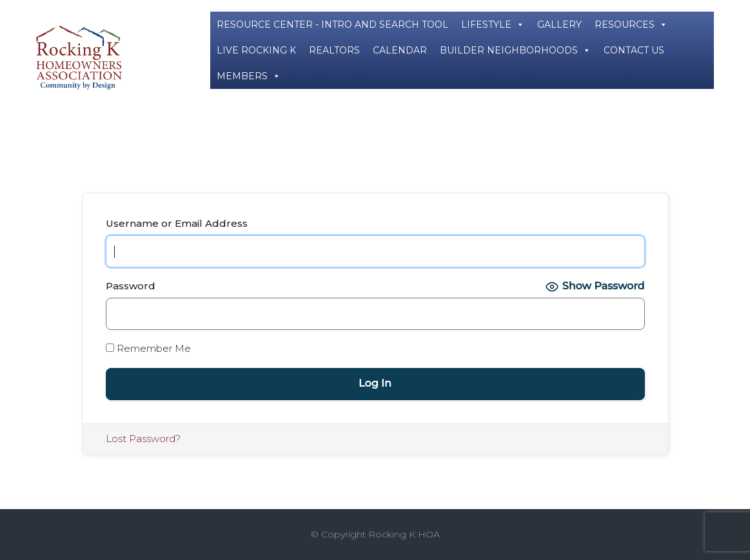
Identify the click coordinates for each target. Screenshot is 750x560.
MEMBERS (249, 76)
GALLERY (559, 24)
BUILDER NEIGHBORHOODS (515, 50)
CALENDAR (400, 50)
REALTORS (334, 50)
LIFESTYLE (493, 24)
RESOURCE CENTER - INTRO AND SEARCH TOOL (332, 24)
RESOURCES (631, 24)
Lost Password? (143, 439)
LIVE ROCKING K (256, 50)
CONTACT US (634, 50)
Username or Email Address (177, 223)
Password (131, 286)
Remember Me (148, 348)
